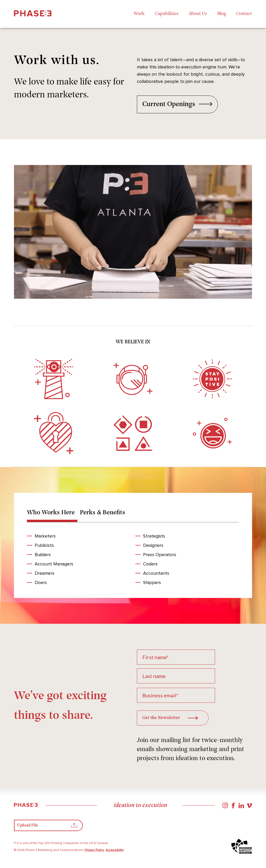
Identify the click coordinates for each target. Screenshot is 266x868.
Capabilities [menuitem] (167, 14)
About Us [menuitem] (198, 14)
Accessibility (115, 851)
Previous (73, 233)
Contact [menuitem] (244, 14)
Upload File (47, 827)
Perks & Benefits (103, 513)
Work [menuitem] (139, 14)
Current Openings (178, 105)
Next (193, 233)
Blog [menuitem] (222, 14)
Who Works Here (51, 513)
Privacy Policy (94, 851)
